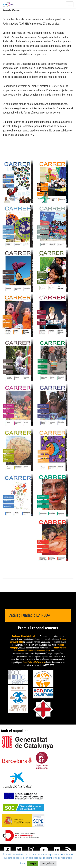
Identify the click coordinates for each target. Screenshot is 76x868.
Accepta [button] (33, 863)
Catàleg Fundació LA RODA (29, 615)
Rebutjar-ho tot (48, 863)
